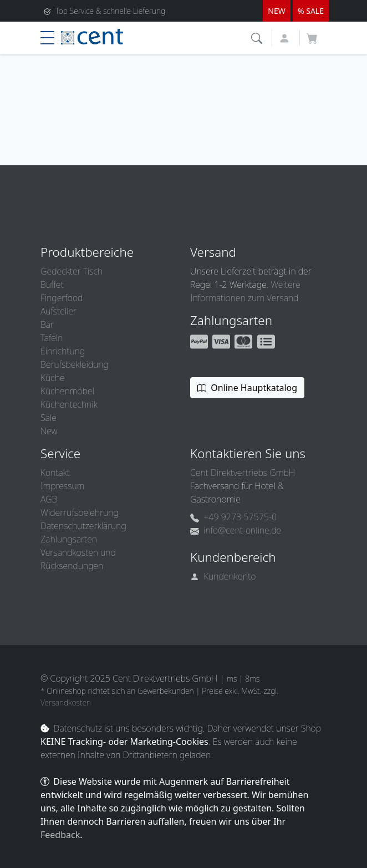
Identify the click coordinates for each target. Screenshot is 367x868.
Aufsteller (58, 311)
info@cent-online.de (236, 530)
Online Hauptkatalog (247, 388)
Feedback (60, 835)
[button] (258, 37)
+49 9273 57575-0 (233, 517)
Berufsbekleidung (75, 364)
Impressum (62, 486)
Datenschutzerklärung (83, 526)
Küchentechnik (69, 404)
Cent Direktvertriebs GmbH (243, 473)
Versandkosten (66, 702)
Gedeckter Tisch (72, 271)
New (49, 431)
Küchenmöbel (67, 391)
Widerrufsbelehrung (80, 512)
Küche (52, 378)
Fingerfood (62, 298)
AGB (49, 499)
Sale (49, 418)
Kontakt (55, 473)
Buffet (52, 285)
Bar (47, 324)
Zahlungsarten (69, 539)
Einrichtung (63, 351)
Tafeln (52, 338)
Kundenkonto (223, 576)
